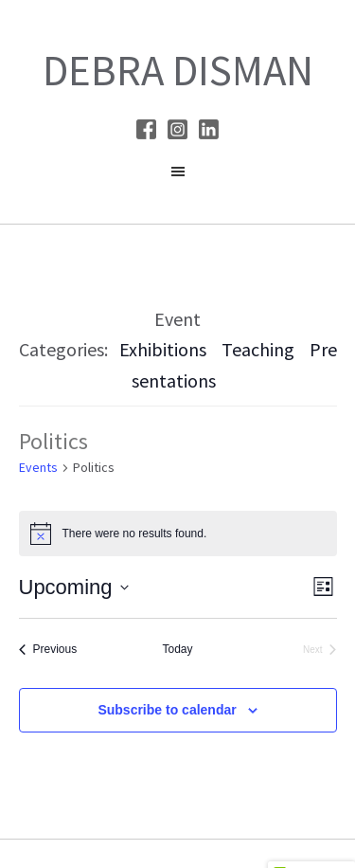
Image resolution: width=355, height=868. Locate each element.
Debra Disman (178, 70)
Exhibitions (163, 349)
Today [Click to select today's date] (177, 649)
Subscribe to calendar (167, 710)
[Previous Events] (48, 650)
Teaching (258, 349)
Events (38, 467)
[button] (177, 176)
